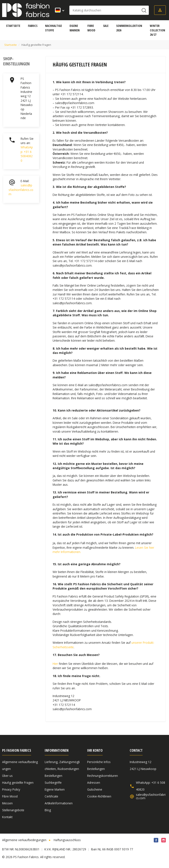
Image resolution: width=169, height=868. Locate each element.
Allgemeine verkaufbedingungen (24, 840)
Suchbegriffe (53, 783)
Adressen (94, 783)
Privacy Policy (11, 789)
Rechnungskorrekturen (103, 776)
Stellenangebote (13, 810)
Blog (48, 810)
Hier (55, 664)
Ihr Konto (95, 750)
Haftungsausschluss (67, 840)
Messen (7, 803)
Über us (7, 776)
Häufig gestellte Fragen (18, 783)
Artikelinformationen (59, 803)
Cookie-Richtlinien (99, 796)
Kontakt (7, 817)
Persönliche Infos (99, 762)
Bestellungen (53, 776)
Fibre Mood (10, 796)
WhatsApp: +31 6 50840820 (27, 154)
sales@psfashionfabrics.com (21, 190)
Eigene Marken (55, 789)
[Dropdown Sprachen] (58, 10)
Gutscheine (95, 789)
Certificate (51, 796)
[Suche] (109, 10)
